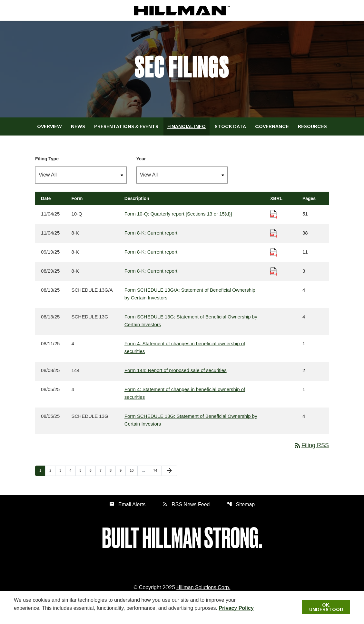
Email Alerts (127, 504)
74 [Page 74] (157, 471)
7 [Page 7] (103, 471)
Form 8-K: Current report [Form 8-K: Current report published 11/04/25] (151, 233)
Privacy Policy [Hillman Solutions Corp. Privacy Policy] (236, 608)
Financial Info (187, 126)
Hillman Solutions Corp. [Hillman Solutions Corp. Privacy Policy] (203, 588)
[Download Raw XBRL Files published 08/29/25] (274, 271)
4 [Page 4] (72, 471)
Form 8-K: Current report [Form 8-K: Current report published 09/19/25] (151, 252)
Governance (272, 126)
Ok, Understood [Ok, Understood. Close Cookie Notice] (326, 607)
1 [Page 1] (42, 471)
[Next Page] (169, 471)
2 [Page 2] (52, 471)
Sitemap (241, 504)
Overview (49, 126)
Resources (312, 126)
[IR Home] (182, 10)
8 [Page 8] (113, 471)
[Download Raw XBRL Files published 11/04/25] (274, 214)
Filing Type (47, 159)
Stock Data (230, 126)
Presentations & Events (126, 126)
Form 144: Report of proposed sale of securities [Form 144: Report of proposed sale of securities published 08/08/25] (176, 371)
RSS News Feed (186, 504)
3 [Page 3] (62, 471)
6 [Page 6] (93, 471)
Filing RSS (311, 446)
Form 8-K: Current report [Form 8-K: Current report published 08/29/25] (151, 271)
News (78, 126)
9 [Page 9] (123, 471)
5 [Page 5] (83, 471)
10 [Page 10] (133, 471)
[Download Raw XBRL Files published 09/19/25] (274, 252)
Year (141, 159)
